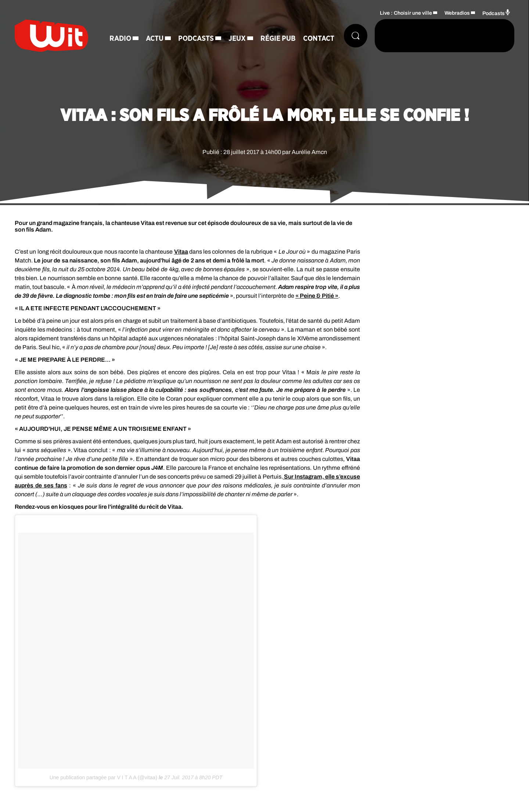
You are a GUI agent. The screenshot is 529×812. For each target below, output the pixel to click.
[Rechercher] (356, 36)
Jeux (237, 39)
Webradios (457, 13)
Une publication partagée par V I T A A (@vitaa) (103, 777)
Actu (155, 39)
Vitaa (181, 252)
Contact (319, 39)
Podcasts (196, 39)
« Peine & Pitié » (317, 296)
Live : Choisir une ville (406, 13)
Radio (120, 39)
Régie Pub (278, 39)
